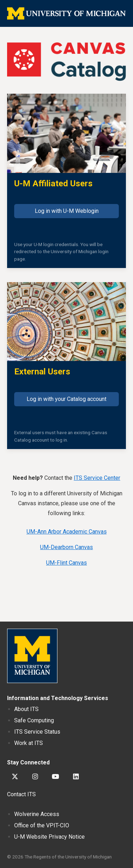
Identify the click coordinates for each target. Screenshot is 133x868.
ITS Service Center (97, 478)
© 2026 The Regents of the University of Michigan (59, 857)
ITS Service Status (37, 732)
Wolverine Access (37, 814)
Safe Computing (34, 720)
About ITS (26, 709)
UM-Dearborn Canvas (66, 547)
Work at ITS (29, 743)
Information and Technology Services (58, 698)
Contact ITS (21, 794)
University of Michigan (32, 656)
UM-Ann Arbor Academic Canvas (67, 532)
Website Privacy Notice (49, 837)
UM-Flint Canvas (66, 563)
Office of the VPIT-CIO (42, 825)
